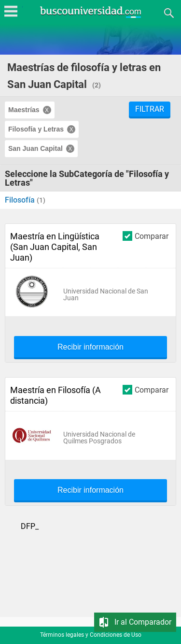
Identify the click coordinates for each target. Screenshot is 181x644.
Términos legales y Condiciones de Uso (91, 635)
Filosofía (21, 200)
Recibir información (90, 347)
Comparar (146, 236)
